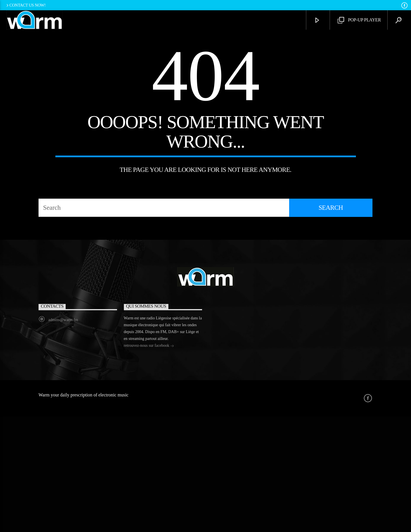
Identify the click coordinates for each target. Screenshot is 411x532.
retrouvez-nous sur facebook (149, 461)
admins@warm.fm (63, 435)
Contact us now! (26, 5)
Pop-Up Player (359, 20)
